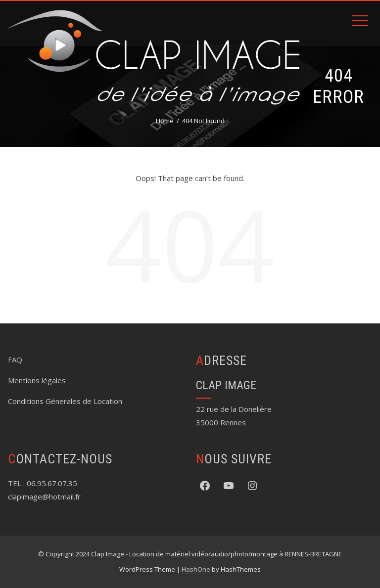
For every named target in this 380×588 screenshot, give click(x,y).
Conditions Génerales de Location (65, 401)
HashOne (196, 569)
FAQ (15, 360)
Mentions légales (37, 380)
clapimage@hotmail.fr (44, 497)
